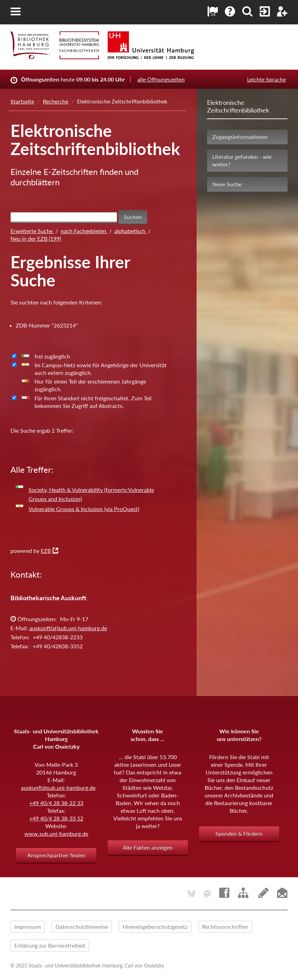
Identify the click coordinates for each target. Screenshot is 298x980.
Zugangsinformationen (240, 137)
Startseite (22, 101)
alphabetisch (131, 231)
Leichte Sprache (266, 79)
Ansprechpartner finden (56, 855)
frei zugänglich (52, 356)
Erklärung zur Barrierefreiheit (50, 945)
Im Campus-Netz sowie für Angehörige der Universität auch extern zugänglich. (101, 369)
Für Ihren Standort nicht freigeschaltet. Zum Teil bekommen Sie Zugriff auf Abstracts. (93, 402)
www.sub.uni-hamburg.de (56, 834)
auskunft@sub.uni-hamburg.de (58, 788)
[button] (16, 11)
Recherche (56, 101)
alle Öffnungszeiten (161, 79)
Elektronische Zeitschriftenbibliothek (238, 106)
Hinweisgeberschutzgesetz (155, 927)
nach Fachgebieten (84, 231)
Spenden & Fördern (239, 834)
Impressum (28, 927)
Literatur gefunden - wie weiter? (242, 160)
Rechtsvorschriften (225, 927)
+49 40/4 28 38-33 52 (56, 818)
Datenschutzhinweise (82, 927)
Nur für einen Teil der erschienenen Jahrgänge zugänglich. (90, 385)
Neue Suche (227, 184)
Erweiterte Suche (32, 231)
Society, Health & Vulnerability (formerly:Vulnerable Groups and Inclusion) (91, 494)
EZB (46, 551)
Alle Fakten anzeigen (148, 847)
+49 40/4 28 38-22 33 (56, 803)
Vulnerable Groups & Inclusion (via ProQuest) (84, 509)
